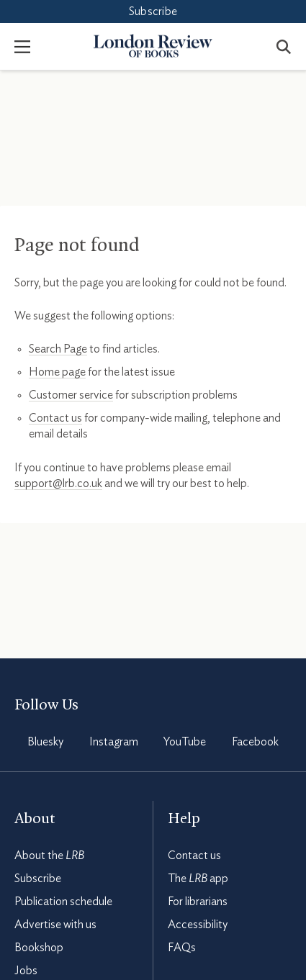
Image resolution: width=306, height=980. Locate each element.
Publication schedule (63, 902)
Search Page (58, 349)
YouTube (185, 742)
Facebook (255, 742)
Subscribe (153, 12)
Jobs (26, 971)
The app (198, 879)
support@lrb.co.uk (58, 484)
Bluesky (45, 742)
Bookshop (39, 948)
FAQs (182, 948)
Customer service (71, 395)
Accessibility (198, 925)
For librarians (198, 902)
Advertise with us (55, 925)
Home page (57, 372)
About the (49, 856)
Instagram (114, 742)
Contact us (55, 418)
